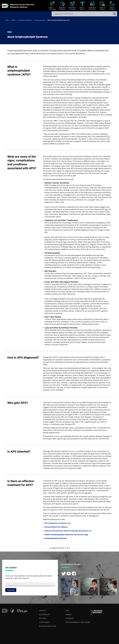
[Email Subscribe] (30, 584)
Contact (43, 611)
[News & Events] (102, 6)
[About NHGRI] (112, 6)
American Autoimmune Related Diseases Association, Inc (68, 531)
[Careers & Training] (92, 6)
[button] (22, 612)
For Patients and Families (25, 20)
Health (13, 20)
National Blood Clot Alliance (56, 527)
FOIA (67, 611)
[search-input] (84, 14)
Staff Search (44, 622)
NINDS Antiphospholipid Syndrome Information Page (66, 535)
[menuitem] (52, 6)
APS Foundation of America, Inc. (58, 523)
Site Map (43, 618)
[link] (64, 574)
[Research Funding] (62, 6)
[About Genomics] (52, 6)
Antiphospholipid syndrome (56, 538)
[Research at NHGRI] (72, 6)
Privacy (69, 615)
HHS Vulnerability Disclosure (78, 622)
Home (7, 20)
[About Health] (82, 6)
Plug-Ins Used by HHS (48, 626)
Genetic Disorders (40, 20)
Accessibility (44, 615)
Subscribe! (11, 590)
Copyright (70, 618)
